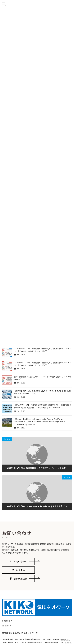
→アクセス (65, 639)
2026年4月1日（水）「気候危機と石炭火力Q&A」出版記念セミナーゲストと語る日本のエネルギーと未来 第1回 (42, 364)
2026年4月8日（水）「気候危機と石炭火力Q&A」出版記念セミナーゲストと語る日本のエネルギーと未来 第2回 (42, 350)
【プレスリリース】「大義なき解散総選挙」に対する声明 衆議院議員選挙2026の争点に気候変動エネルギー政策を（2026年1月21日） (43, 406)
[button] (18, 561)
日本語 (5, 625)
